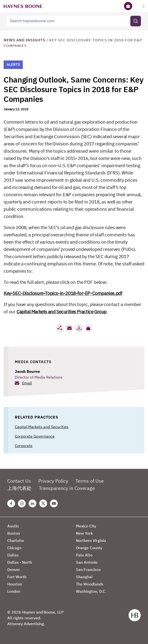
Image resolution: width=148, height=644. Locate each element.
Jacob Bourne (27, 371)
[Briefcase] (128, 6)
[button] (88, 328)
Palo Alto (84, 555)
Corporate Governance (35, 436)
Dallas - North (20, 562)
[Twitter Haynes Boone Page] (43, 503)
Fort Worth (17, 577)
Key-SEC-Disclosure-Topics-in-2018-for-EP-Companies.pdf (63, 293)
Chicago (14, 548)
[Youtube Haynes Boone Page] (54, 503)
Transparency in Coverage (67, 488)
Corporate (24, 446)
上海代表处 (19, 488)
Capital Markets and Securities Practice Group (62, 312)
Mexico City (86, 526)
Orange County (89, 548)
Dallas (13, 555)
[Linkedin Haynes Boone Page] (33, 503)
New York (84, 533)
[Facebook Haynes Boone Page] (11, 503)
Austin (13, 526)
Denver (14, 569)
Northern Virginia (91, 540)
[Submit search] (136, 21)
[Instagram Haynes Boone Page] (22, 503)
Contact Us (19, 481)
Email (27, 383)
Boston (14, 533)
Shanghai (84, 577)
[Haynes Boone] (23, 6)
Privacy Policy (53, 481)
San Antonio (87, 562)
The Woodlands (90, 584)
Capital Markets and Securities (42, 427)
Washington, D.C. (91, 591)
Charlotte (16, 540)
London (14, 591)
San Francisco (88, 569)
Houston (15, 584)
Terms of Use (90, 481)
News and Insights (24, 40)
